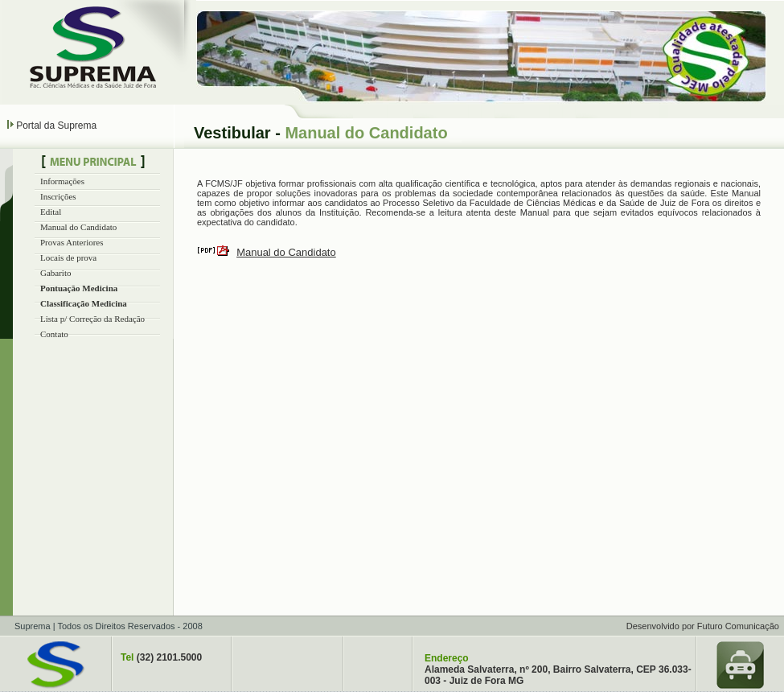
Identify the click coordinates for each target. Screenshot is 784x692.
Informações (62, 181)
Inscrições (58, 196)
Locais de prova (68, 257)
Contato (54, 334)
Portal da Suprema (56, 126)
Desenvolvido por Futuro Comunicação (703, 626)
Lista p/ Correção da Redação (92, 319)
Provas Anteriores (72, 242)
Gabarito (55, 273)
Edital (51, 212)
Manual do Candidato (78, 227)
